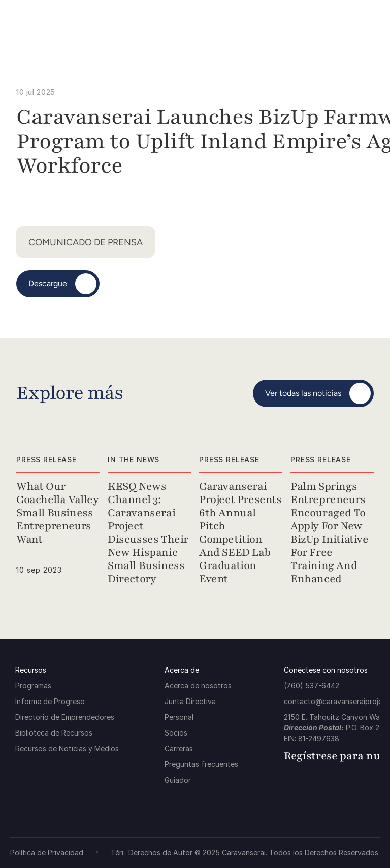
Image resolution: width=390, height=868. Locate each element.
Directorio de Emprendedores (65, 717)
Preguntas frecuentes (201, 764)
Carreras (179, 748)
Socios (176, 733)
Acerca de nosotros (198, 686)
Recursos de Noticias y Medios (67, 748)
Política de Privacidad (47, 853)
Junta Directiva (190, 701)
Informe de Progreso (50, 701)
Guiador (178, 780)
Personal (179, 717)
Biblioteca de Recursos (54, 733)
